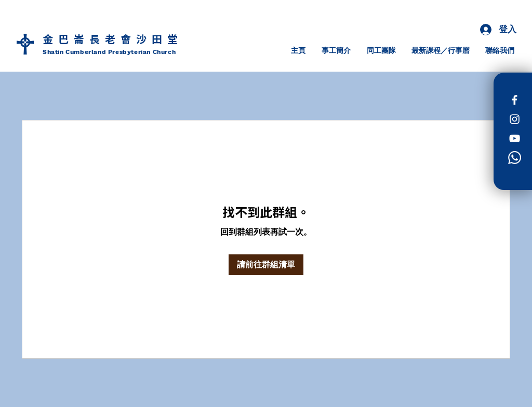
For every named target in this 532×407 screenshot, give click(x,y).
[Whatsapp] (515, 158)
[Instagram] (515, 119)
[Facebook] (515, 100)
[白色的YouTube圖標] (515, 138)
